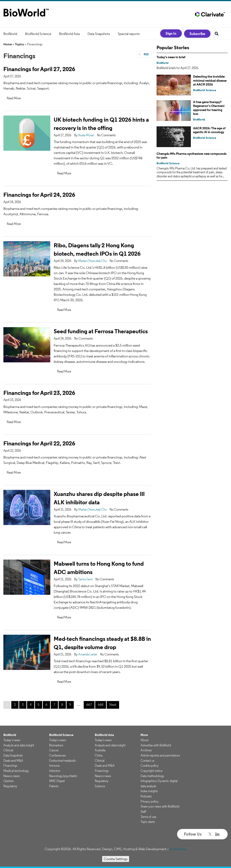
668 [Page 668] (101, 705)
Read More (14, 98)
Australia (100, 750)
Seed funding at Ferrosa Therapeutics (101, 331)
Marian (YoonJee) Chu (92, 261)
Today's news (12, 740)
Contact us (147, 761)
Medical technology (16, 771)
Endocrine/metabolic (63, 761)
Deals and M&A (13, 761)
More (144, 735)
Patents (54, 786)
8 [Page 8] (62, 705)
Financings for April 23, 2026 (39, 393)
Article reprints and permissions (160, 755)
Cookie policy (150, 766)
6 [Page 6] (46, 705)
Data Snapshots (99, 34)
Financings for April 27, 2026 (39, 69)
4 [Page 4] (31, 705)
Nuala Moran (86, 135)
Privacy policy (150, 801)
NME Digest (57, 781)
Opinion (9, 781)
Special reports (129, 34)
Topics (19, 44)
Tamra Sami (85, 579)
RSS (146, 54)
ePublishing (178, 849)
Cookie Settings (116, 859)
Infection (55, 771)
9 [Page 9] (70, 705)
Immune (54, 766)
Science (100, 786)
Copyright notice (151, 771)
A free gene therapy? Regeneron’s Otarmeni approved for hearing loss (209, 108)
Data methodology (152, 776)
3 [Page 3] (23, 705)
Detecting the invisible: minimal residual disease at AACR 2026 (210, 80)
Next (113, 705)
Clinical (8, 750)
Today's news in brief (171, 57)
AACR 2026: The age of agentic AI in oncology (209, 130)
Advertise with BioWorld (156, 745)
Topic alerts (148, 822)
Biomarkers (56, 745)
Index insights (149, 791)
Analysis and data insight (19, 745)
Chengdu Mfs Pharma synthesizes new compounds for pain (192, 156)
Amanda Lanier (88, 654)
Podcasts (146, 796)
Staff (143, 812)
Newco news (12, 776)
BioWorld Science (38, 34)
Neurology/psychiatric (63, 776)
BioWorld (10, 34)
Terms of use (148, 817)
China (99, 755)
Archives (146, 750)
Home (8, 44)
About (144, 740)
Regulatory (10, 786)
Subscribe (197, 34)
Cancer (54, 750)
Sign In (171, 33)
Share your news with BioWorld (160, 806)
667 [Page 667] (89, 705)
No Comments (106, 135)
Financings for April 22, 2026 (39, 443)
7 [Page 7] (54, 705)
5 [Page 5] (39, 705)
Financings (10, 766)
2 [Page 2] (15, 705)
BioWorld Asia (69, 34)
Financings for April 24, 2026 (39, 195)
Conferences (57, 755)
